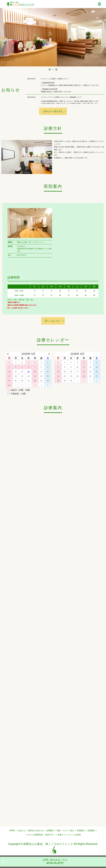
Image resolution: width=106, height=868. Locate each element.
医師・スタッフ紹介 (65, 831)
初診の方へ (50, 835)
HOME (12, 831)
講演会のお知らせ (36, 831)
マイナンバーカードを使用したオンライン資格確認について (61, 97)
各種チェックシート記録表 (69, 835)
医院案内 (81, 831)
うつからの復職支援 (34, 835)
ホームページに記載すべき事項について (55, 79)
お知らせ (21, 831)
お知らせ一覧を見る (53, 111)
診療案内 (91, 831)
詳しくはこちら (53, 321)
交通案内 (50, 831)
